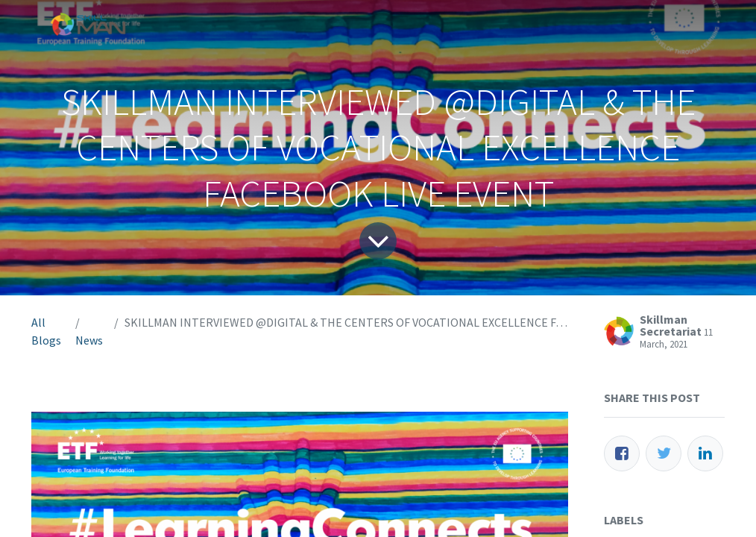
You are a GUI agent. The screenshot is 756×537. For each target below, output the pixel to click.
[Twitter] (664, 453)
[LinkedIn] (705, 453)
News (89, 340)
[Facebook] (622, 453)
